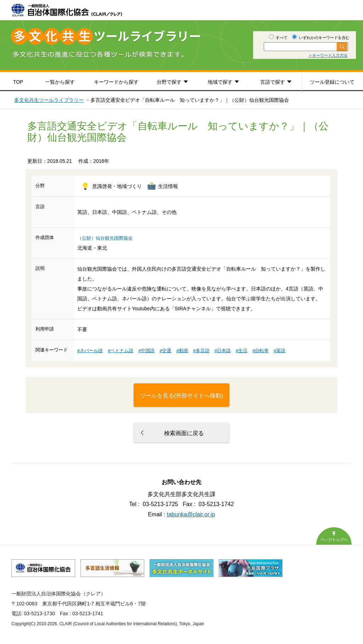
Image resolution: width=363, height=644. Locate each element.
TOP (18, 82)
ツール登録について (332, 82)
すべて (278, 38)
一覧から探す (60, 82)
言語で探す (273, 82)
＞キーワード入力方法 (328, 55)
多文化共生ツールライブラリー (49, 100)
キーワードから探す (116, 82)
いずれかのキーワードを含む (321, 38)
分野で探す (169, 82)
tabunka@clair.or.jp (191, 514)
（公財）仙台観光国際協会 (105, 238)
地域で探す (220, 82)
